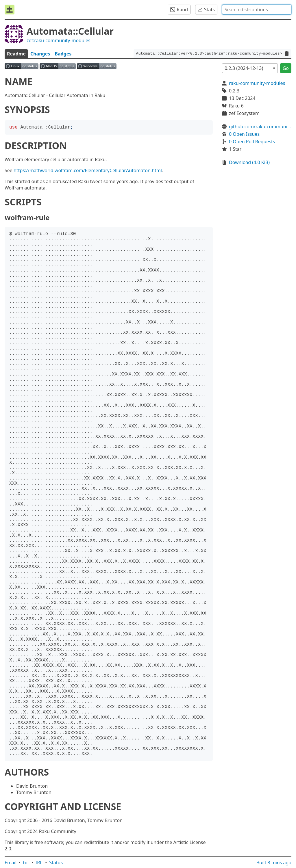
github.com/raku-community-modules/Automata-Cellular (260, 127)
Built (274, 863)
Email (11, 863)
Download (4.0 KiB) (249, 162)
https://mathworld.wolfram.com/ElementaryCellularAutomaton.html (88, 170)
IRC (39, 863)
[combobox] (257, 10)
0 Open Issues (244, 134)
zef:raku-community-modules (59, 40)
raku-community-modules (257, 83)
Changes (40, 54)
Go (286, 68)
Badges (63, 54)
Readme (16, 54)
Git (26, 863)
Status (56, 863)
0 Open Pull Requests (252, 142)
